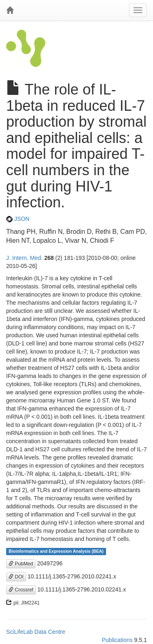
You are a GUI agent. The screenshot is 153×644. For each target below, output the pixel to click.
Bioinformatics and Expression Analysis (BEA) (56, 552)
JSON (18, 219)
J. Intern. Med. (24, 258)
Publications (117, 640)
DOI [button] (16, 577)
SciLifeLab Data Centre (36, 632)
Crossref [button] (21, 590)
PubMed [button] (21, 564)
